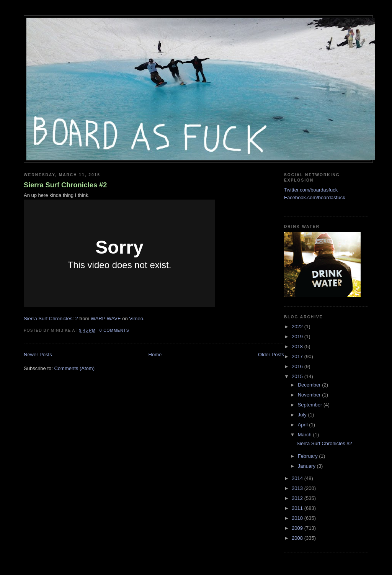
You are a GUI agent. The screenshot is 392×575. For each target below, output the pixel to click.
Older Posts (271, 355)
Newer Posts (38, 355)
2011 (298, 508)
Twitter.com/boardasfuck (311, 190)
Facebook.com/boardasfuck (315, 197)
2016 (298, 366)
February (309, 456)
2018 (298, 346)
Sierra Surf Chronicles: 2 (51, 319)
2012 (298, 498)
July (303, 415)
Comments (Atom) (74, 368)
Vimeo (136, 319)
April (304, 425)
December (310, 385)
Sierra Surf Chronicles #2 (65, 185)
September (311, 405)
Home (155, 355)
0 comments (114, 330)
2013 (298, 488)
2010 (298, 518)
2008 (298, 538)
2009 (298, 528)
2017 (298, 356)
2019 (298, 337)
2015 (298, 376)
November (310, 395)
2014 (298, 478)
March (305, 435)
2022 (298, 327)
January (307, 466)
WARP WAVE (106, 319)
